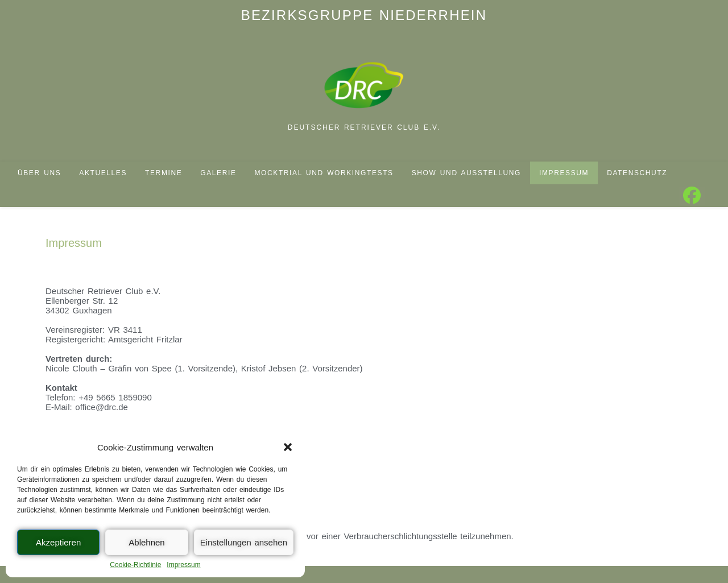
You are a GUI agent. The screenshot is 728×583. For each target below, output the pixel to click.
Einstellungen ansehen (244, 542)
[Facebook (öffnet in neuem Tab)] (692, 196)
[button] (288, 447)
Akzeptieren (58, 542)
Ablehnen (146, 542)
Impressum (183, 565)
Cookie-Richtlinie (135, 565)
